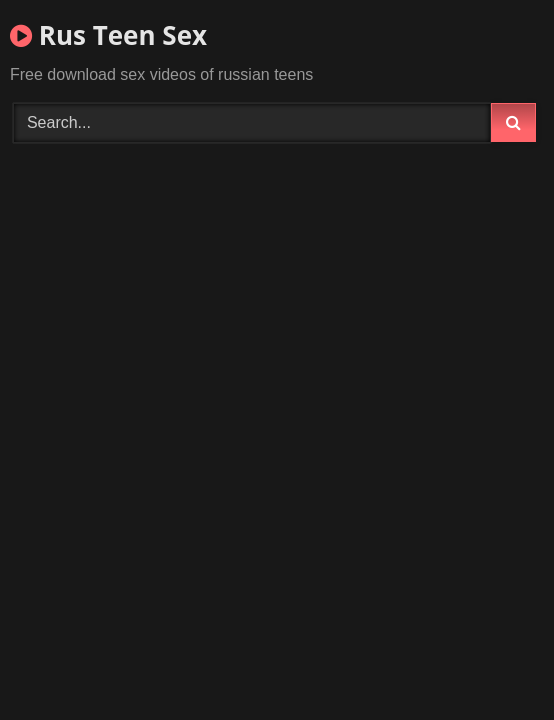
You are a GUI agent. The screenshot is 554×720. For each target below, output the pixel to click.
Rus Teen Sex (108, 35)
